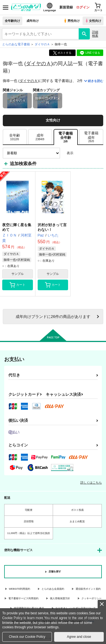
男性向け (72, 21)
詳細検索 (95, 34)
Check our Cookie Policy (27, 637)
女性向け (93, 21)
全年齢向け (12, 21)
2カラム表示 (89, 153)
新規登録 (66, 7)
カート (17, 285)
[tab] (15, 137)
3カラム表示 (80, 153)
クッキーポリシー (91, 598)
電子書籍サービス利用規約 (23, 598)
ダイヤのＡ (38, 63)
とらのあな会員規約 (53, 589)
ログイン (83, 7)
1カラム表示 (99, 153)
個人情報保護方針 (60, 598)
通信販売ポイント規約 (88, 589)
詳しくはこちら (91, 483)
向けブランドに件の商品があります (53, 317)
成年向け (33, 21)
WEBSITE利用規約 (20, 589)
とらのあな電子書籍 (16, 44)
